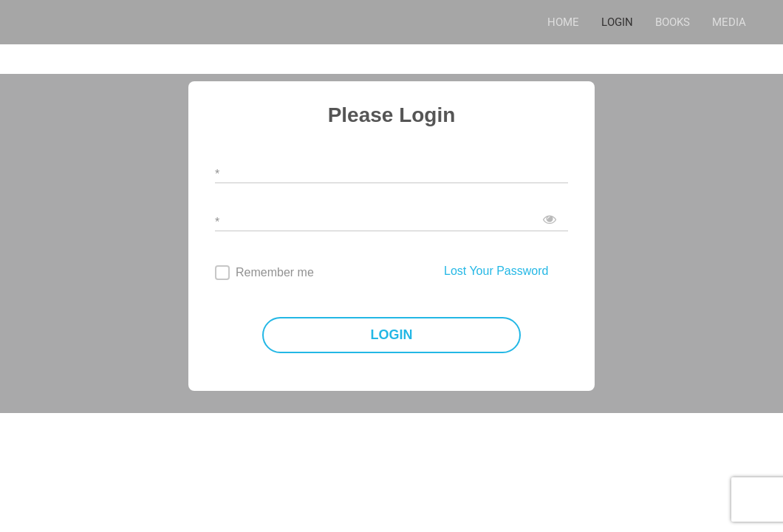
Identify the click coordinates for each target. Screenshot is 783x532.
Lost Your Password (496, 271)
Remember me (275, 272)
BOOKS (673, 22)
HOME (563, 22)
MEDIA (729, 22)
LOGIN (617, 22)
